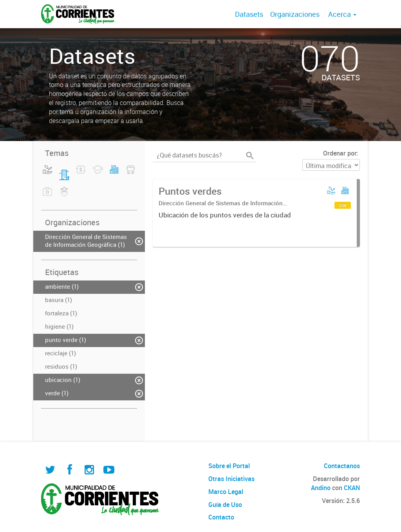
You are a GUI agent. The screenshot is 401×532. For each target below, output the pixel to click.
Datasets (249, 14)
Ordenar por (340, 153)
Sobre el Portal (229, 466)
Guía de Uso (225, 505)
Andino (321, 488)
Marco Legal (226, 492)
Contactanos (342, 466)
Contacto (221, 517)
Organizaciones (295, 14)
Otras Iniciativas (231, 479)
